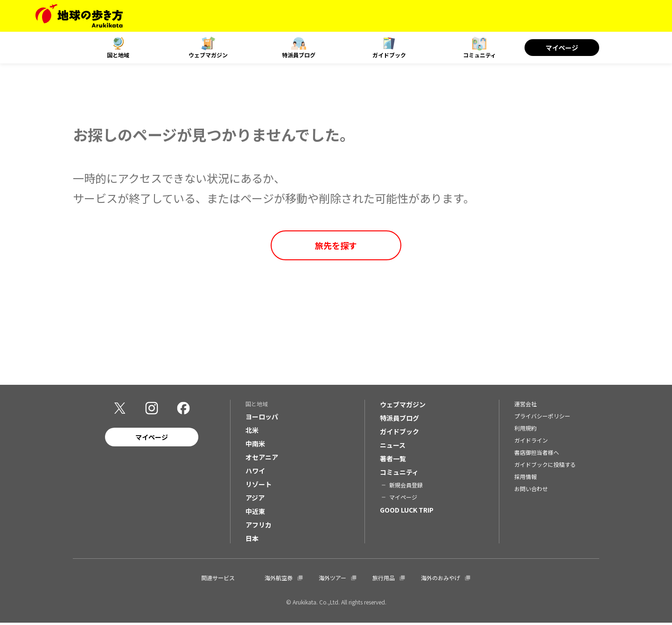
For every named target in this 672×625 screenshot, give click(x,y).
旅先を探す (336, 245)
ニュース (393, 447)
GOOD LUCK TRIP (407, 512)
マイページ (562, 48)
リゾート (259, 486)
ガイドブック (389, 55)
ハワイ (255, 473)
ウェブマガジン (208, 55)
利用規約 (525, 430)
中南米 (255, 446)
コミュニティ (479, 55)
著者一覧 (393, 461)
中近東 (255, 514)
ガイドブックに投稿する (545, 467)
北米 (252, 432)
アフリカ (259, 527)
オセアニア (262, 459)
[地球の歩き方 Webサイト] (79, 16)
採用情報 (525, 479)
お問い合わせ (531, 491)
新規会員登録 (406, 487)
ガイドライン (531, 442)
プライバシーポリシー (542, 418)
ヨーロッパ (262, 419)
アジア (255, 500)
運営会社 (525, 406)
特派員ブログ (299, 55)
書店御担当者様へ (537, 455)
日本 (252, 541)
